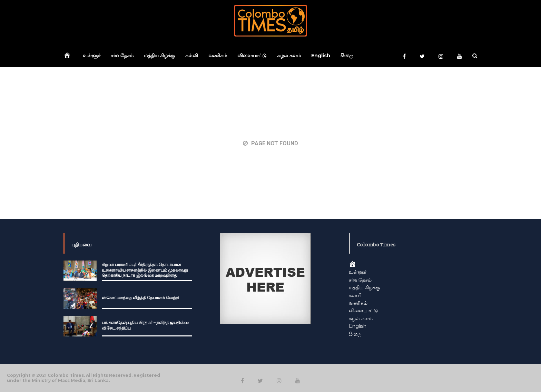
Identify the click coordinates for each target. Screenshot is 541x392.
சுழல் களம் (289, 56)
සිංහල (347, 56)
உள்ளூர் (92, 56)
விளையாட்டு (252, 56)
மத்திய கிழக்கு (159, 56)
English (321, 56)
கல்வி (192, 56)
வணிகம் (218, 56)
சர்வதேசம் (122, 56)
